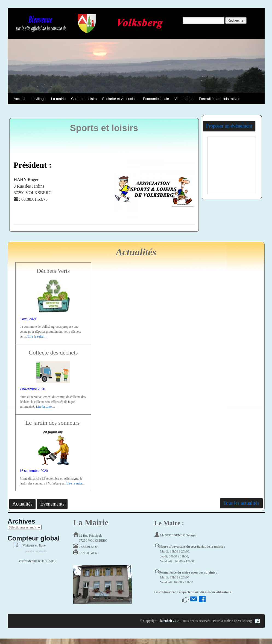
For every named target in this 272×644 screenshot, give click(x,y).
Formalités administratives (219, 99)
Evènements (52, 504)
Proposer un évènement (229, 126)
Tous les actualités (241, 503)
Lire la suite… (37, 336)
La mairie (58, 99)
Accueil (19, 99)
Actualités (23, 504)
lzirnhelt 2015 (170, 621)
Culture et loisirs (84, 99)
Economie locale (156, 99)
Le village (38, 99)
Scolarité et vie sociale (120, 99)
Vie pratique (184, 99)
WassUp (43, 551)
